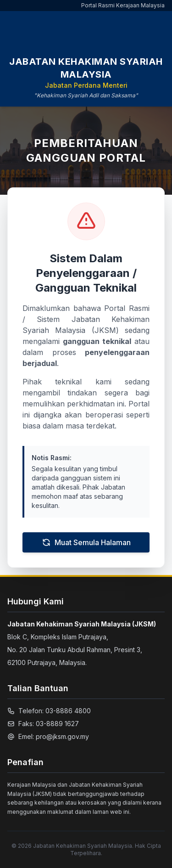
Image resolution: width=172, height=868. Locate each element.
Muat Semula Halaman (86, 542)
